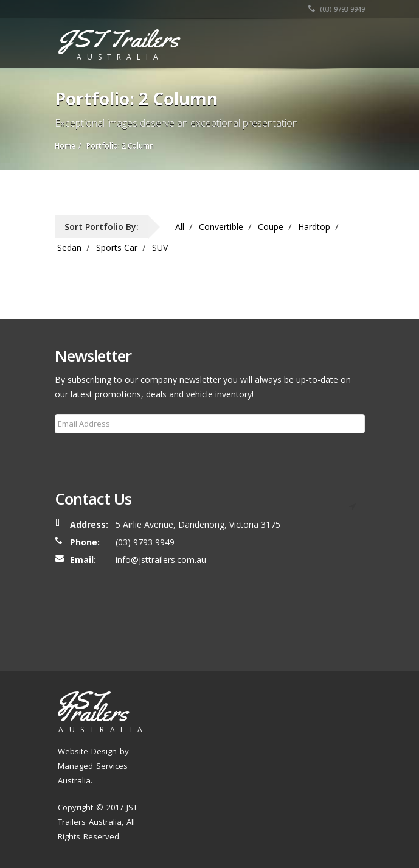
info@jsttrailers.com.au (161, 560)
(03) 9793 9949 (337, 9)
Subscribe (81, 453)
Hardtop (314, 227)
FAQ (235, 750)
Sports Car (117, 247)
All (180, 227)
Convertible (221, 227)
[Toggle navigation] (347, 41)
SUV (160, 247)
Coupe (271, 227)
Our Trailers (258, 735)
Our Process (310, 735)
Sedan (69, 247)
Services (185, 750)
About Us (213, 735)
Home (179, 735)
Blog (214, 750)
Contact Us (269, 750)
